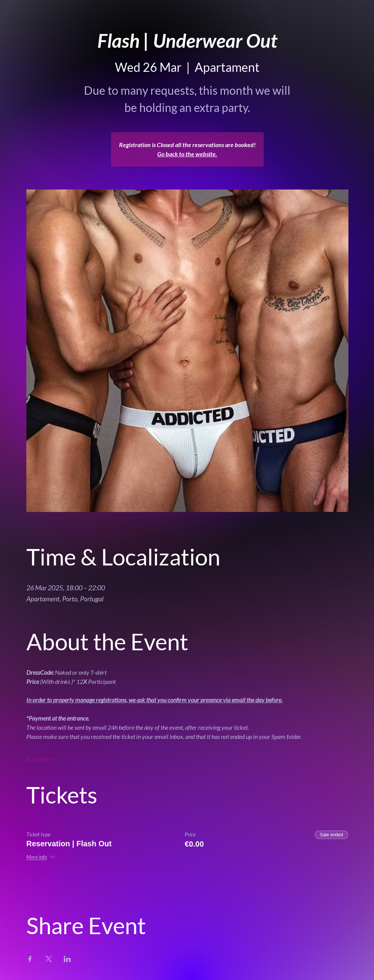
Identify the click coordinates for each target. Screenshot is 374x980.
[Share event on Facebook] (30, 959)
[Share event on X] (49, 959)
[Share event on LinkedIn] (67, 959)
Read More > (42, 759)
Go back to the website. (187, 154)
